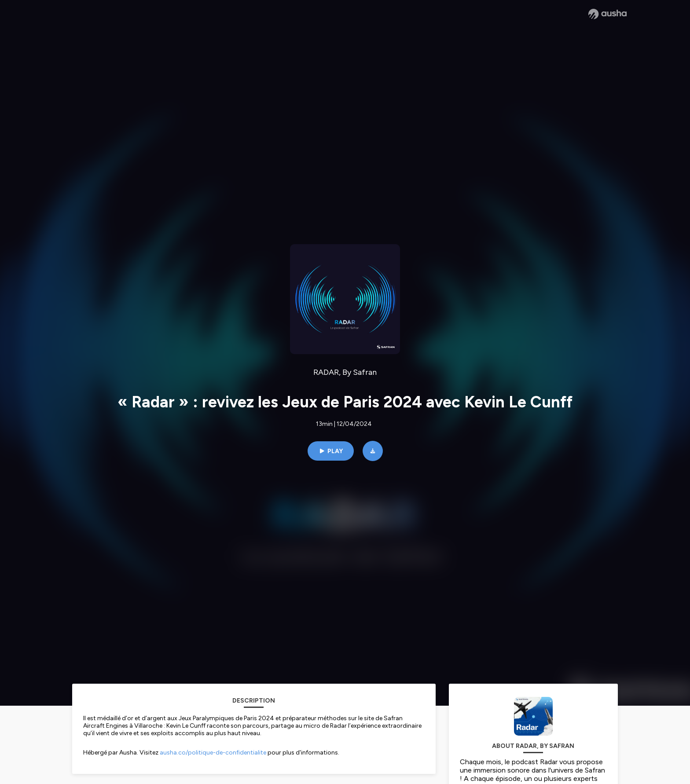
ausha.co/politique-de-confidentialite (213, 753)
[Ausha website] (607, 14)
